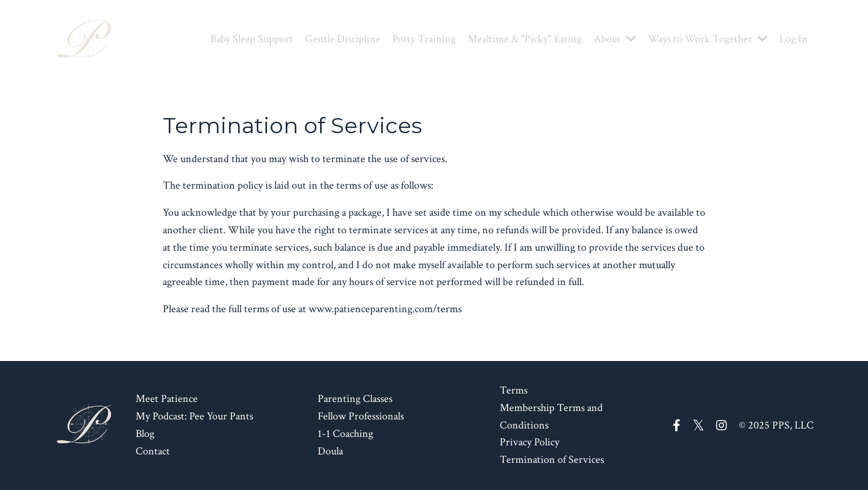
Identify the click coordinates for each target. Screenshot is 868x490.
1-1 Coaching (345, 434)
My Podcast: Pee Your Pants (194, 416)
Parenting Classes (355, 399)
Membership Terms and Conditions (551, 416)
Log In (794, 39)
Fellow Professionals (361, 416)
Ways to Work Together (708, 39)
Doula (330, 451)
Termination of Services (552, 460)
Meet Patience (167, 399)
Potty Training (424, 39)
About (615, 39)
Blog (145, 434)
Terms (514, 390)
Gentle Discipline (343, 39)
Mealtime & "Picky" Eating (525, 39)
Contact (153, 451)
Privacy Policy (530, 442)
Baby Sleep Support (252, 39)
